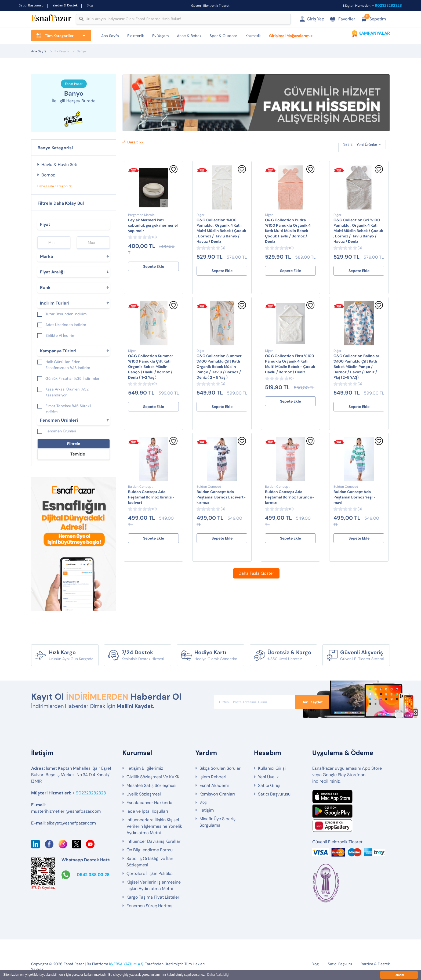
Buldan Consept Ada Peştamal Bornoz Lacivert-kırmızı (221, 497)
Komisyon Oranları (217, 794)
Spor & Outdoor (223, 36)
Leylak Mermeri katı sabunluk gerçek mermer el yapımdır (153, 225)
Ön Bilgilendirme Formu (150, 850)
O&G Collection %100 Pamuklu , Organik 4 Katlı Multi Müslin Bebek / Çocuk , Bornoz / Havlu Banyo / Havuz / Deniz (221, 231)
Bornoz (48, 175)
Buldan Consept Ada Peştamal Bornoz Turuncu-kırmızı (290, 497)
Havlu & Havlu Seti (59, 164)
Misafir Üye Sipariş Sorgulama (217, 822)
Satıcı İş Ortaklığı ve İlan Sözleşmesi (150, 862)
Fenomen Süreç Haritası (150, 906)
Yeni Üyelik (268, 777)
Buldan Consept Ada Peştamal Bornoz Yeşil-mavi (355, 497)
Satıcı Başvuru (340, 964)
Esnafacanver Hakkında (149, 803)
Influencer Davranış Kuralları (154, 841)
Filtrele (74, 444)
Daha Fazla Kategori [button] (52, 186)
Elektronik (136, 36)
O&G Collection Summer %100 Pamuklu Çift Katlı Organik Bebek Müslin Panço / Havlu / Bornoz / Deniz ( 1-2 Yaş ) (151, 367)
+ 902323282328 (387, 5)
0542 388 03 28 (93, 875)
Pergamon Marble (141, 215)
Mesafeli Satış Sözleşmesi (151, 785)
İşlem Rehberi (213, 777)
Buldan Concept (140, 487)
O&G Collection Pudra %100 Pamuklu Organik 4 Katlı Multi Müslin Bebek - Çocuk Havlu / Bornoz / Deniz (288, 231)
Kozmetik (253, 36)
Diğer (200, 215)
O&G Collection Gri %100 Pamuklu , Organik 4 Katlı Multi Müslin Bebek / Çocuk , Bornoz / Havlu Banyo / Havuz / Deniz (358, 231)
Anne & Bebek (189, 36)
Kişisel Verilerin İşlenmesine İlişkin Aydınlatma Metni (154, 885)
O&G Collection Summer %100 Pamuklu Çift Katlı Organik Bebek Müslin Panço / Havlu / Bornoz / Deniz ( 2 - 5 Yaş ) (219, 367)
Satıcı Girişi (269, 785)
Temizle (78, 454)
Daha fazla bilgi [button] (218, 975)
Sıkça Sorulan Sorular (220, 768)
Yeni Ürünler (367, 144)
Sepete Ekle (154, 266)
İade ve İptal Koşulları (147, 811)
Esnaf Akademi (214, 785)
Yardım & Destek (65, 5)
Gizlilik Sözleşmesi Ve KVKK (153, 777)
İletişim (207, 810)
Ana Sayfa (110, 36)
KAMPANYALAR (374, 33)
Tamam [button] (399, 975)
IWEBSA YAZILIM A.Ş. (126, 964)
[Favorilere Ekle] (173, 172)
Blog (90, 5)
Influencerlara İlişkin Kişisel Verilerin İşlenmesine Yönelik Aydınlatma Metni (154, 826)
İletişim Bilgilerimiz (145, 768)
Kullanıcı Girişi (272, 768)
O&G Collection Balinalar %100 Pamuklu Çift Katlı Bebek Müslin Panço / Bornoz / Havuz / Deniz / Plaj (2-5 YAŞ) (356, 367)
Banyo (81, 51)
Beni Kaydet (312, 702)
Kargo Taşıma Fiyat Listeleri (153, 897)
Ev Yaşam (160, 36)
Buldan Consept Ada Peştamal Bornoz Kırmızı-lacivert (151, 497)
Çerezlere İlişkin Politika (150, 874)
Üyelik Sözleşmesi (144, 794)
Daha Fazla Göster (256, 573)
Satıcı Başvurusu (31, 5)
